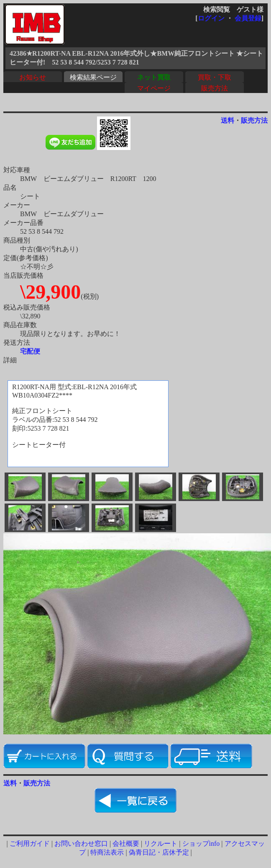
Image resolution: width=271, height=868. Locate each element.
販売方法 (215, 88)
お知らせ (33, 77)
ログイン (211, 18)
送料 (228, 120)
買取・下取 (215, 77)
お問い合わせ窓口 (81, 843)
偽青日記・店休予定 (159, 852)
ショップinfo (201, 843)
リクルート (161, 843)
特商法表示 (107, 852)
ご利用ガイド (30, 843)
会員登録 (248, 18)
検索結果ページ (93, 77)
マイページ (154, 88)
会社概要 (126, 843)
